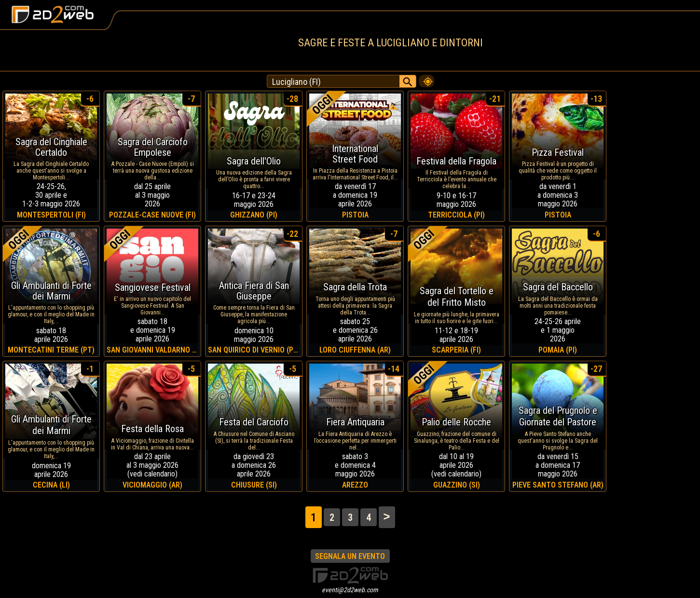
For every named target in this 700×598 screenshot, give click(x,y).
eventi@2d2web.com (350, 590)
